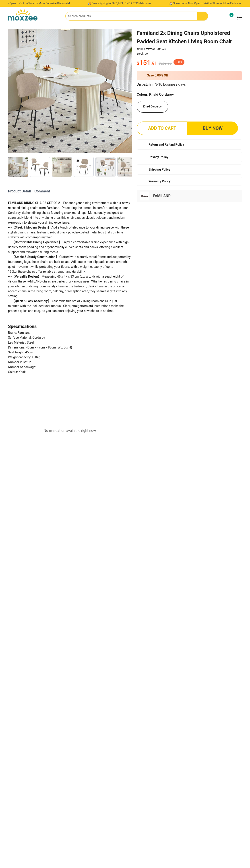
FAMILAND (162, 196)
